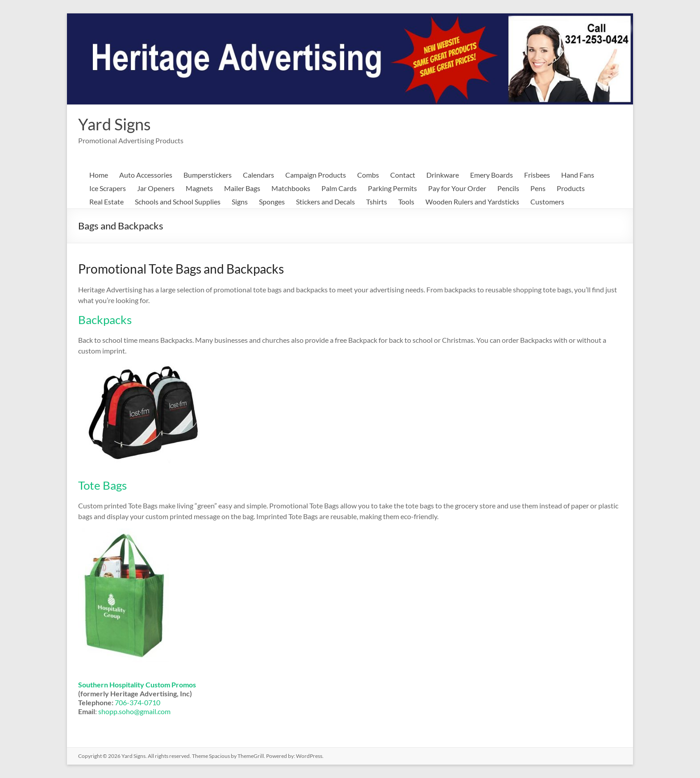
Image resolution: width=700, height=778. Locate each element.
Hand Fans (578, 175)
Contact (403, 175)
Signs (240, 202)
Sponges (272, 202)
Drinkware (443, 175)
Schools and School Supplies (178, 202)
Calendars (258, 175)
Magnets (199, 188)
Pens (538, 188)
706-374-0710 (137, 702)
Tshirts (377, 202)
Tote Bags (102, 485)
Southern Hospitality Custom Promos (137, 684)
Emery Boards (492, 175)
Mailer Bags (242, 188)
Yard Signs (115, 124)
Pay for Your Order (457, 188)
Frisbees (537, 175)
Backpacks (105, 320)
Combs (368, 175)
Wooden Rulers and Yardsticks (472, 202)
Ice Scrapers (108, 188)
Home (99, 175)
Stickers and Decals (325, 202)
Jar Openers (156, 188)
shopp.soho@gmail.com (134, 711)
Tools (406, 202)
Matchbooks (291, 188)
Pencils (508, 188)
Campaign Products (316, 175)
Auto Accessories (146, 175)
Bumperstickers (208, 175)
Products (571, 188)
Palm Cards (339, 188)
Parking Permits (392, 188)
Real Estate (106, 202)
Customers (547, 202)
